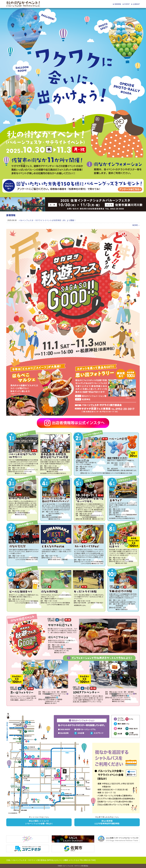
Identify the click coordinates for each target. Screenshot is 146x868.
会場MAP (136, 4)
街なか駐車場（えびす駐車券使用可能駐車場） (107, 822)
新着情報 (117, 4)
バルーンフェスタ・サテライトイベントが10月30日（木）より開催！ (47, 220)
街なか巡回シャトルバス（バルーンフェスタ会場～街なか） (39, 822)
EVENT (126, 4)
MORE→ (136, 225)
